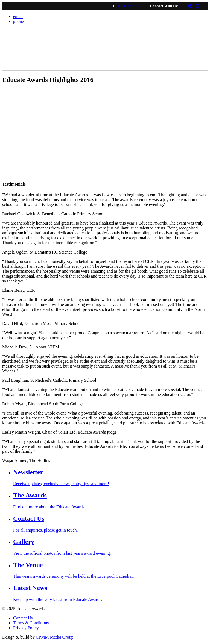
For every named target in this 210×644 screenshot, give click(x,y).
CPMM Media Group (55, 637)
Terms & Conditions (31, 623)
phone (18, 21)
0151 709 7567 (129, 6)
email (18, 17)
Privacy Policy (26, 628)
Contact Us (23, 618)
